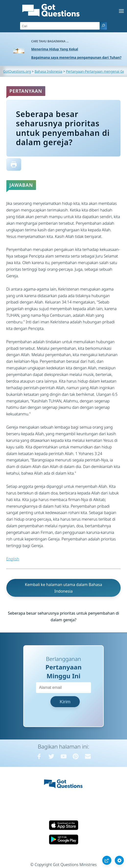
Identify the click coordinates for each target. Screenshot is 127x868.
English (13, 559)
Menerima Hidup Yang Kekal (55, 49)
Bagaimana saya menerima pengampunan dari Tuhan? (76, 57)
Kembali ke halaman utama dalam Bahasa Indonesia (63, 588)
